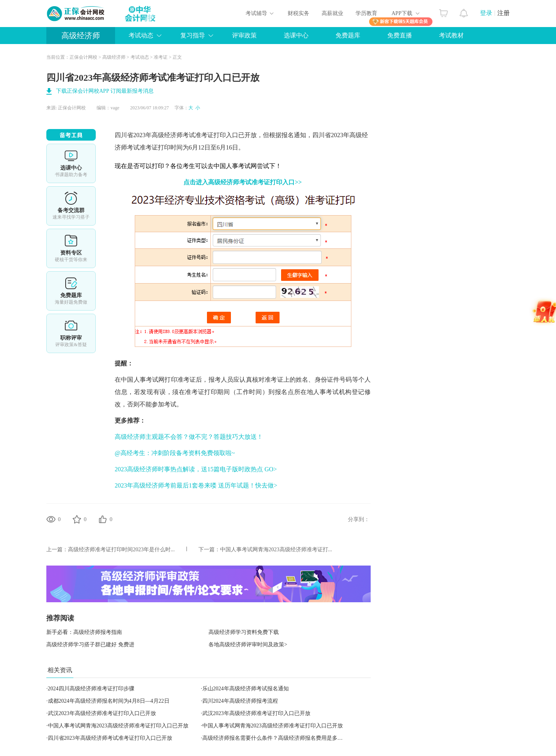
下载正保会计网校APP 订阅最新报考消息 (105, 91)
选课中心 (296, 35)
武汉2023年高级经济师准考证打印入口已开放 (102, 713)
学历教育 (366, 13)
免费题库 (348, 35)
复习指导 (193, 35)
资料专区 (71, 248)
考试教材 (451, 35)
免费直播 (400, 35)
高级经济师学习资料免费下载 (244, 632)
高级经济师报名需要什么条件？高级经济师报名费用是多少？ (275, 738)
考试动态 (141, 35)
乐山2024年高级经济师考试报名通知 (246, 689)
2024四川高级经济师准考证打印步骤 (91, 689)
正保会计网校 (83, 57)
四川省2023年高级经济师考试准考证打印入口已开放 (110, 738)
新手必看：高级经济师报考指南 (84, 632)
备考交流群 (71, 206)
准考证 (161, 57)
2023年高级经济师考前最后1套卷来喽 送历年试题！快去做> (196, 485)
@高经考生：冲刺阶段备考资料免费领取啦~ (175, 453)
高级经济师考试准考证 (183, 135)
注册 (503, 13)
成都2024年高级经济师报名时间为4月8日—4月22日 (109, 701)
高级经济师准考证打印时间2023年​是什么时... (121, 550)
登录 (486, 13)
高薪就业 (332, 13)
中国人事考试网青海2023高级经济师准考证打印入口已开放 (118, 726)
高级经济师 (81, 36)
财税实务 (298, 13)
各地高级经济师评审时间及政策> (248, 645)
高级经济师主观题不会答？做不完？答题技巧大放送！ (189, 437)
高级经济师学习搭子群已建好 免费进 (90, 645)
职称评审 (71, 333)
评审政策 (244, 35)
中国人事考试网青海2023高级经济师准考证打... (276, 550)
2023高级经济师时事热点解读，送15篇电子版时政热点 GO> (196, 469)
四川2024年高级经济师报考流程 (240, 701)
